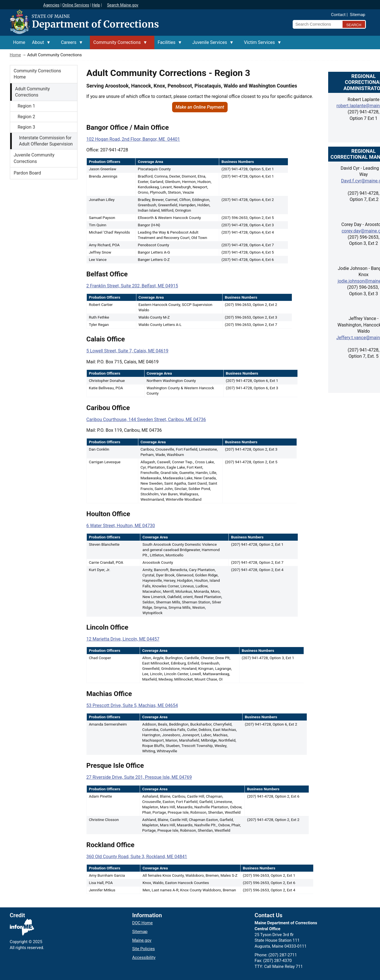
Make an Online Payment (200, 107)
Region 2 (26, 117)
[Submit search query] (354, 24)
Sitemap (357, 15)
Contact (338, 15)
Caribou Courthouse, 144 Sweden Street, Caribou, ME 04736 (146, 419)
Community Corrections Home (37, 74)
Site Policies (143, 949)
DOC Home (142, 923)
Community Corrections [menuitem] (119, 44)
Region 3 (26, 127)
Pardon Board (27, 173)
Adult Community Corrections (33, 92)
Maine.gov (142, 940)
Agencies (52, 5)
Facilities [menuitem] (168, 44)
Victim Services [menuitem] (261, 44)
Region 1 (26, 106)
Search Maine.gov (123, 5)
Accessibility (144, 957)
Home (15, 55)
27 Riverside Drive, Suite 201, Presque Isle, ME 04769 (139, 777)
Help (96, 5)
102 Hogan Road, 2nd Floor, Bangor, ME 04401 (133, 139)
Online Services (76, 5)
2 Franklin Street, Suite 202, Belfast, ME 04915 (132, 286)
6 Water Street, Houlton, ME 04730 (121, 526)
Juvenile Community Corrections (34, 158)
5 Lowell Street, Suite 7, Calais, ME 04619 (127, 351)
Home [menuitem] (19, 42)
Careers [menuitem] (70, 44)
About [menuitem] (40, 44)
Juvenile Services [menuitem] (211, 44)
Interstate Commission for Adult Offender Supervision (46, 141)
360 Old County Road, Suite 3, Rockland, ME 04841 (137, 857)
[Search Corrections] (316, 24)
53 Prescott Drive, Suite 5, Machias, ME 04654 (132, 705)
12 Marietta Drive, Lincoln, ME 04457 (123, 639)
